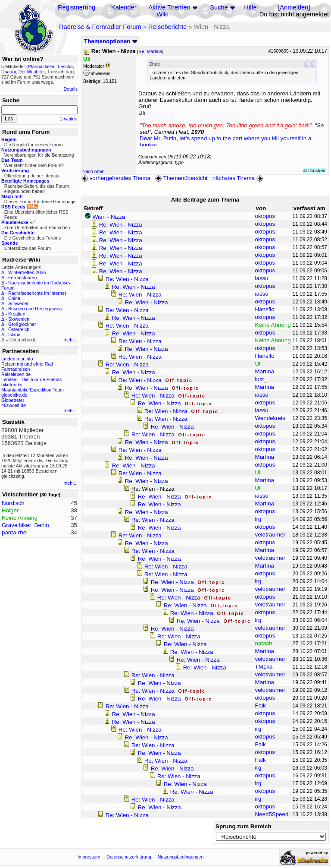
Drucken (314, 170)
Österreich (19, 329)
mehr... (70, 340)
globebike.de (14, 395)
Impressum (89, 857)
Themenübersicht (181, 178)
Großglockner (22, 324)
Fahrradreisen (16, 369)
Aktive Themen (169, 7)
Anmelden (294, 7)
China (14, 298)
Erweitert (69, 119)
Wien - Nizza (109, 217)
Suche (219, 7)
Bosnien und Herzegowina (35, 309)
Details (70, 89)
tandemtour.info (17, 359)
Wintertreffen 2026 (27, 272)
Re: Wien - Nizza (121, 225)
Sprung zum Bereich (244, 826)
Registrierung (77, 7)
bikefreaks (12, 385)
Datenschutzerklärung (129, 857)
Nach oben (94, 171)
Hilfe (250, 7)
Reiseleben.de (16, 374)
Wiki (162, 14)
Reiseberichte (168, 27)
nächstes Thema (239, 178)
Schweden (19, 303)
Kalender (124, 7)
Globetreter (13, 400)
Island (14, 335)
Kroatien (17, 314)
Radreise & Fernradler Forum (100, 27)
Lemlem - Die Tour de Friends (31, 379)
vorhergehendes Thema (116, 178)
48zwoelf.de (14, 405)
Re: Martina (150, 51)
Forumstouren (22, 278)
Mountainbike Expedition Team (33, 390)
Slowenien (19, 319)
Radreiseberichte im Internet (37, 293)
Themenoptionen (111, 41)
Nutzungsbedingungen (181, 857)
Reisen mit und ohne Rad (27, 364)
